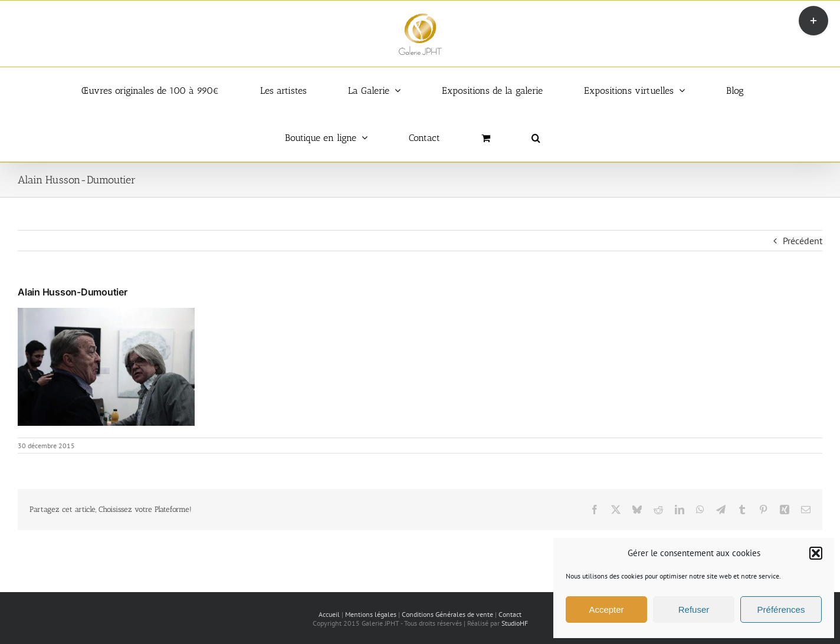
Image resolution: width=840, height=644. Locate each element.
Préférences (781, 609)
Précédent (803, 241)
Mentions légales (371, 614)
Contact (510, 614)
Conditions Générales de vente (447, 614)
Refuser (694, 609)
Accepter (606, 609)
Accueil (329, 614)
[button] (816, 553)
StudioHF (515, 623)
